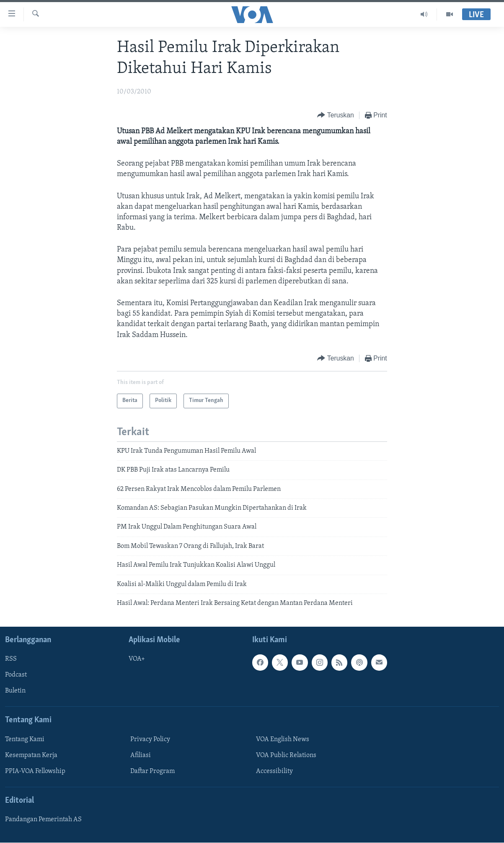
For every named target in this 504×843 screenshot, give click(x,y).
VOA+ (137, 659)
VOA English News (283, 739)
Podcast (16, 675)
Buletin (15, 691)
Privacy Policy (150, 739)
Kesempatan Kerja (31, 755)
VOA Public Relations (286, 755)
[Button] (335, 115)
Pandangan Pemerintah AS (43, 820)
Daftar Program (152, 771)
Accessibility (274, 771)
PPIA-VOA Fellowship (35, 771)
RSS (11, 659)
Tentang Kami (25, 739)
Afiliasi (141, 755)
